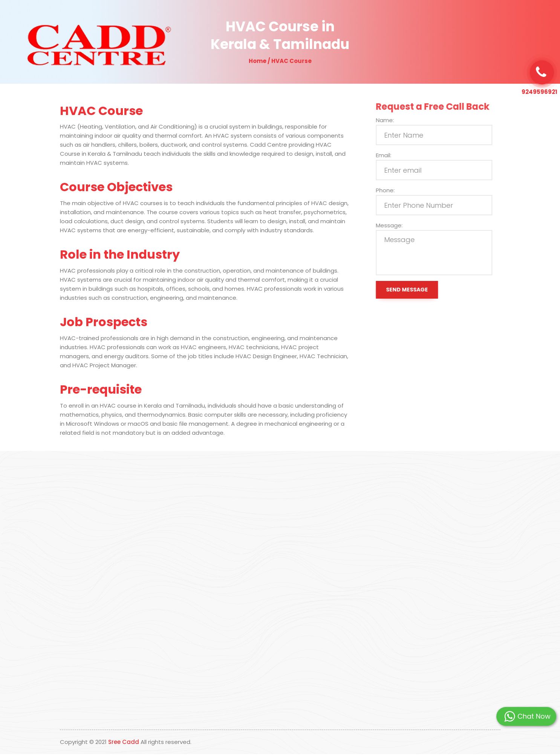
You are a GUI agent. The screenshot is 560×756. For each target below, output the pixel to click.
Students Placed (387, 17)
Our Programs (337, 17)
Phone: (390, 190)
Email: (388, 155)
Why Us (298, 17)
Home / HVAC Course (280, 61)
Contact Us (432, 17)
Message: (394, 225)
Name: (389, 120)
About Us (267, 17)
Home (239, 17)
